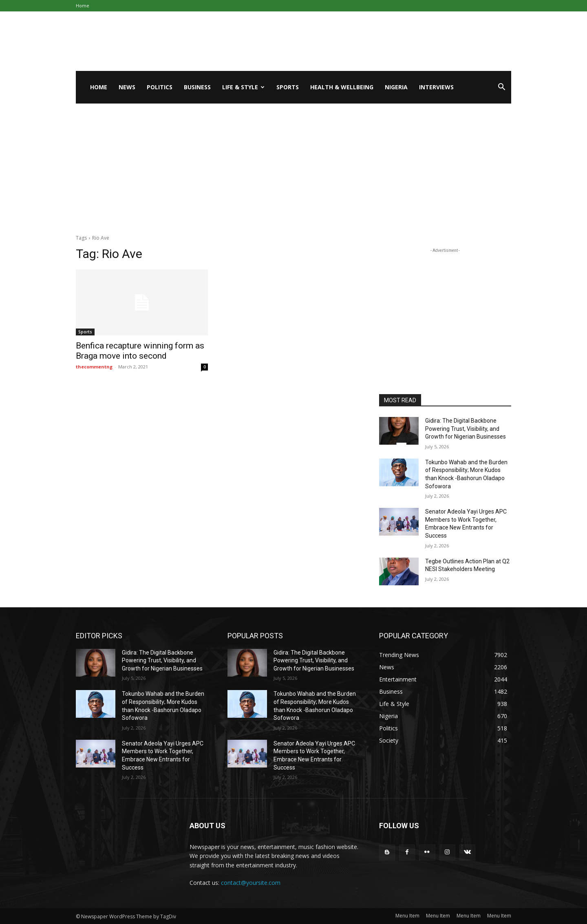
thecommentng (94, 367)
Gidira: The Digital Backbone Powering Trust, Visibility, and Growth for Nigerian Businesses (466, 429)
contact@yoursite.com (251, 883)
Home (83, 6)
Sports (288, 87)
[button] (501, 88)
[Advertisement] (293, 165)
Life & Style (243, 87)
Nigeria (396, 87)
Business (197, 87)
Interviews (436, 87)
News (127, 87)
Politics (160, 87)
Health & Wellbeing (342, 87)
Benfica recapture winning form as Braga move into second (140, 351)
